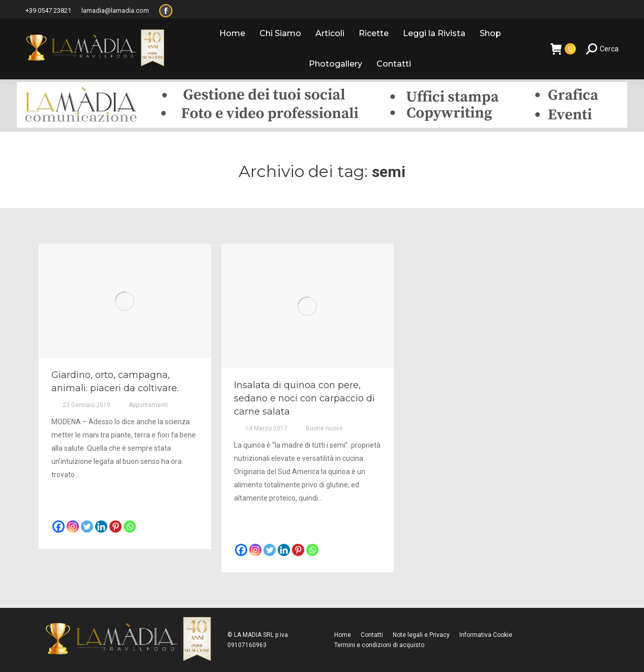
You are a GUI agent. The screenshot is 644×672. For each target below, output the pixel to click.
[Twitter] (87, 527)
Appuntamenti (148, 405)
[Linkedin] (101, 527)
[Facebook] (58, 527)
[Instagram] (73, 527)
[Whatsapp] (130, 527)
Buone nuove (324, 428)
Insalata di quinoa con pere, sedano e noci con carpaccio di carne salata (304, 398)
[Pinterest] (115, 527)
